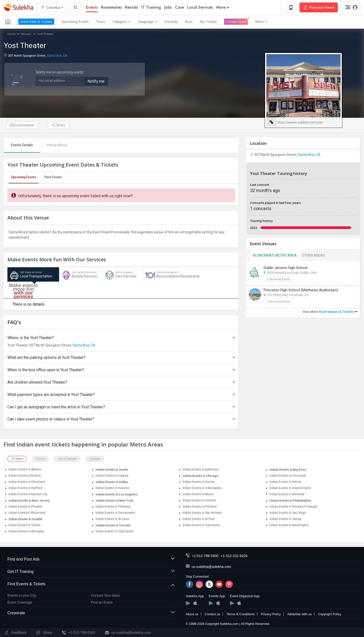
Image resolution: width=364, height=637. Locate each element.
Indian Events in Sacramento (115, 513)
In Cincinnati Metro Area (275, 255)
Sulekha (19, 8)
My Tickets (208, 22)
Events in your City (22, 595)
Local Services (200, 7)
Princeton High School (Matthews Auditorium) (301, 290)
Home (11, 34)
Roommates (112, 7)
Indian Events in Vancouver (201, 525)
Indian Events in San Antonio (202, 513)
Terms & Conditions (241, 614)
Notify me (96, 81)
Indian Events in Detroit (285, 482)
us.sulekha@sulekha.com (212, 567)
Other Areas (313, 255)
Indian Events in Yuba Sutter (115, 532)
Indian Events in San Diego (288, 513)
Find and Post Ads (91, 560)
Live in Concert (67, 459)
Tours (101, 22)
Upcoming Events (75, 22)
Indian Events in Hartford (25, 488)
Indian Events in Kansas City (28, 494)
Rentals (132, 7)
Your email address (52, 81)
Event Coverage (20, 602)
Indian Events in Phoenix (25, 507)
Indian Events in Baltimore (201, 470)
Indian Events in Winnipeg (26, 532)
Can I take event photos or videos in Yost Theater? (121, 419)
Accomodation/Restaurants (174, 275)
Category (122, 22)
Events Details (22, 145)
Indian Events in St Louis (112, 519)
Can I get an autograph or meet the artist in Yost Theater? (121, 407)
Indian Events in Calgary (112, 476)
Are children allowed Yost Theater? (121, 382)
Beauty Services (81, 275)
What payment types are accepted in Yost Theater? (121, 395)
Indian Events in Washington (289, 525)
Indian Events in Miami (198, 494)
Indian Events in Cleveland (27, 482)
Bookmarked (22, 125)
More (223, 7)
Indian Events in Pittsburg (113, 507)
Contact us (213, 614)
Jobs (168, 7)
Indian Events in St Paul (199, 519)
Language (148, 22)
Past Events (53, 177)
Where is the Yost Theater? (121, 338)
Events (92, 7)
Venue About (57, 145)
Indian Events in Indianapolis (202, 488)
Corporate (91, 613)
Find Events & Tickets (91, 584)
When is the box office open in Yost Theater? (121, 370)
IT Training (151, 7)
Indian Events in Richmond (27, 513)
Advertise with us (300, 614)
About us (192, 614)
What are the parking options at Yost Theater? (121, 358)
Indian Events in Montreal (287, 494)
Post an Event (102, 602)
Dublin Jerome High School (286, 268)
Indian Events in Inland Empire (290, 488)
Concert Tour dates (106, 595)
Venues (26, 34)
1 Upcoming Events (278, 279)
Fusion (40, 459)
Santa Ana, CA (57, 55)
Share (59, 125)
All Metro (17, 459)
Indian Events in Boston (25, 476)
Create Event (236, 22)
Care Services (123, 275)
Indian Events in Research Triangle (293, 507)
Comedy (171, 22)
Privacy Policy (271, 614)
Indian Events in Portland (200, 507)
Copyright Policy (330, 614)
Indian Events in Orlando (199, 501)
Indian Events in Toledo (24, 525)
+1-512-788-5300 (205, 556)
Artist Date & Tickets (36, 22)
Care (180, 7)
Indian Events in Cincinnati (288, 476)
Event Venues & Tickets (338, 312)
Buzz (189, 22)
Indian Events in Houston (113, 488)
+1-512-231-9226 (234, 556)
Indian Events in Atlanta (25, 470)
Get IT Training (91, 572)
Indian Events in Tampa (285, 519)
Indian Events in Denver (199, 482)
